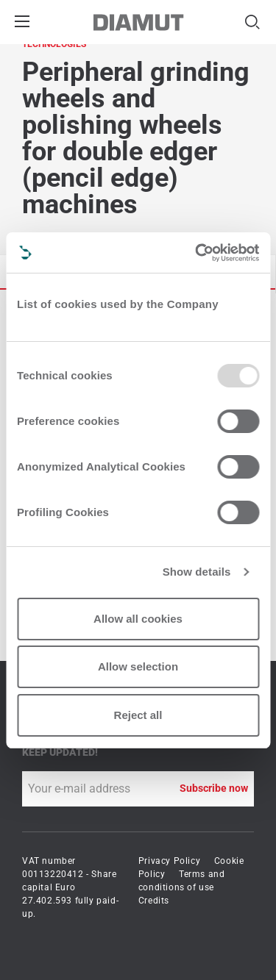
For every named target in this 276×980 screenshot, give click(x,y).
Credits (154, 901)
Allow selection (138, 666)
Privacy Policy (169, 861)
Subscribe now (214, 788)
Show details (197, 572)
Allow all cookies (138, 619)
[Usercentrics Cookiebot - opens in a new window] (197, 253)
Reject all (138, 715)
